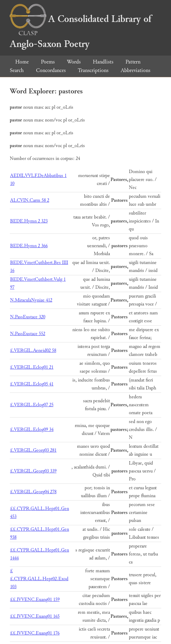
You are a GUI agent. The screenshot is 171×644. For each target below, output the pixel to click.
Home (22, 62)
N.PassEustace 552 (28, 334)
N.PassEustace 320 (28, 317)
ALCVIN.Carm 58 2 (30, 200)
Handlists (103, 62)
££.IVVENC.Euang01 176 (35, 633)
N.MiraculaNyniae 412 (31, 300)
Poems (48, 62)
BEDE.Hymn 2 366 (29, 246)
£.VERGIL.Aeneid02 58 (33, 351)
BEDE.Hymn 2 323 (29, 221)
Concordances (51, 70)
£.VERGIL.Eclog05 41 (32, 384)
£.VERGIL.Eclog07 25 (32, 405)
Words (74, 62)
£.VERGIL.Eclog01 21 (32, 367)
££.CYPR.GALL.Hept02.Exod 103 (39, 579)
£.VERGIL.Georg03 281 (33, 450)
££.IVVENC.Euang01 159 (35, 600)
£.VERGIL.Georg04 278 (33, 492)
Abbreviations (135, 70)
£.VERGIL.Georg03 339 (33, 471)
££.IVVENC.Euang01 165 (35, 616)
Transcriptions (93, 70)
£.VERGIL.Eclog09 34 (32, 430)
